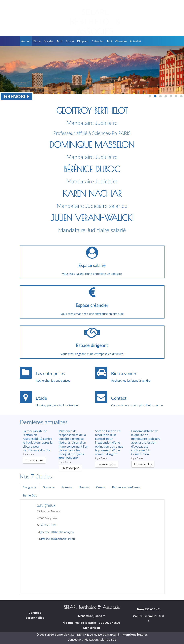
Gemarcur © (111, 634)
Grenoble (49, 487)
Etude (37, 41)
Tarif (109, 41)
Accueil (26, 41)
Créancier (98, 41)
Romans (67, 487)
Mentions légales (135, 634)
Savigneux (29, 487)
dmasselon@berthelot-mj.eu (58, 539)
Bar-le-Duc (30, 495)
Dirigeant (83, 41)
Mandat (49, 41)
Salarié (70, 41)
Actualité (135, 41)
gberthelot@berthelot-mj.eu (57, 532)
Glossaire (121, 41)
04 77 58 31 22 (48, 525)
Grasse (101, 487)
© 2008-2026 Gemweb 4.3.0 (55, 634)
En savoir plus (34, 460)
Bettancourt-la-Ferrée (126, 487)
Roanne (84, 487)
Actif (60, 41)
